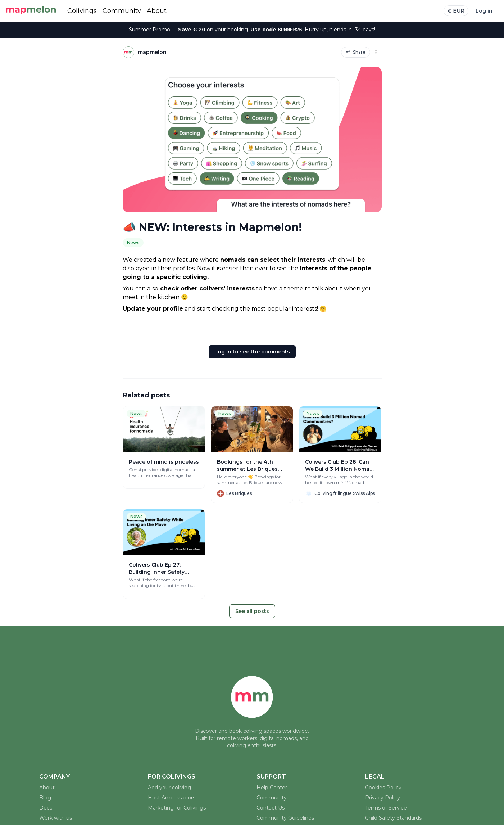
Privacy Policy (383, 798)
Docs (46, 808)
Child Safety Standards (393, 818)
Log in (484, 11)
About (157, 11)
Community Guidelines (285, 818)
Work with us (56, 818)
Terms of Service (386, 808)
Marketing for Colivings (177, 808)
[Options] (376, 52)
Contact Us (271, 808)
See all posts (252, 611)
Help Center (272, 788)
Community (122, 11)
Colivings (82, 11)
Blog (45, 798)
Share (356, 52)
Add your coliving (169, 788)
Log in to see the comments (252, 352)
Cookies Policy (383, 788)
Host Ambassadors (172, 798)
